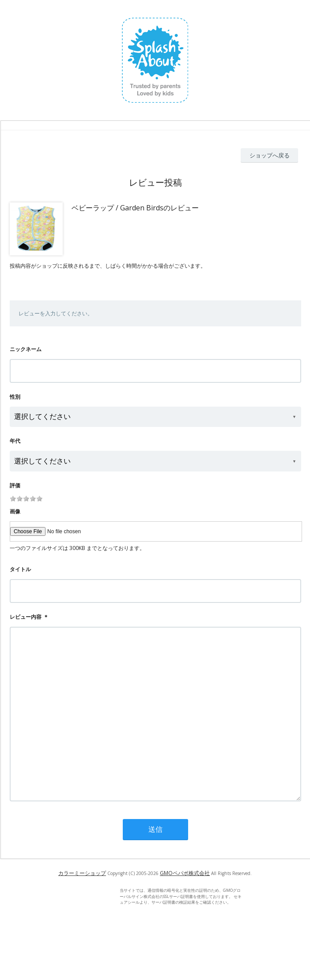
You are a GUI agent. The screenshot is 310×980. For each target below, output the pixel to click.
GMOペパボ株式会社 (185, 908)
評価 (15, 485)
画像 (15, 511)
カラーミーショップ (82, 908)
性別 (15, 397)
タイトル (20, 569)
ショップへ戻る (270, 155)
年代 (15, 441)
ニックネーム (26, 349)
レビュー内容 (26, 617)
